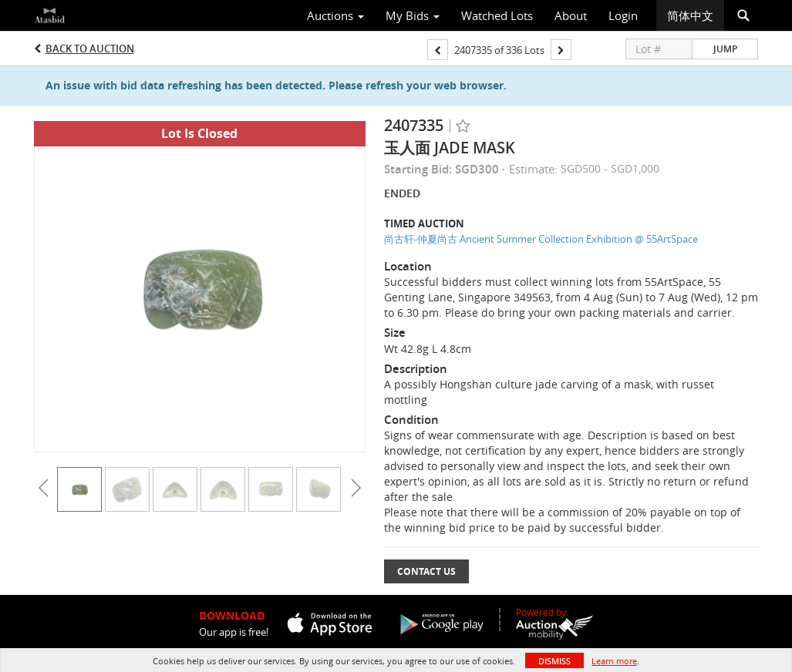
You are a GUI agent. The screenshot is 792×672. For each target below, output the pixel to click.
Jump (725, 49)
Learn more (614, 661)
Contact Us (426, 571)
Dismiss (554, 661)
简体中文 (690, 15)
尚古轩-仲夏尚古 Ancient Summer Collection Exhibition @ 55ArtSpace (541, 239)
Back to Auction (90, 49)
